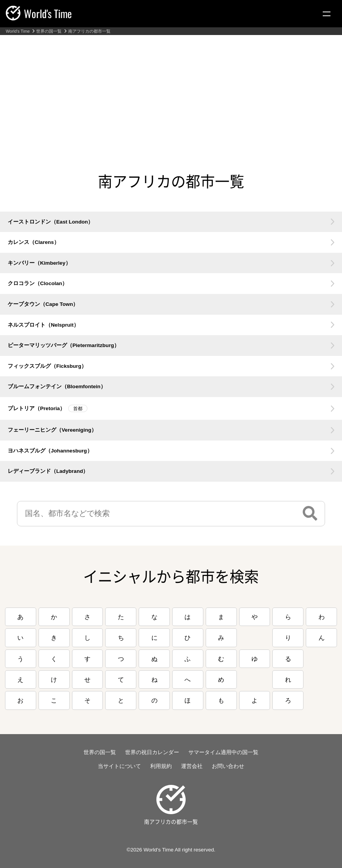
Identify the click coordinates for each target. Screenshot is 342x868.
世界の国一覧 (49, 31)
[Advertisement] (171, 93)
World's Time (18, 31)
